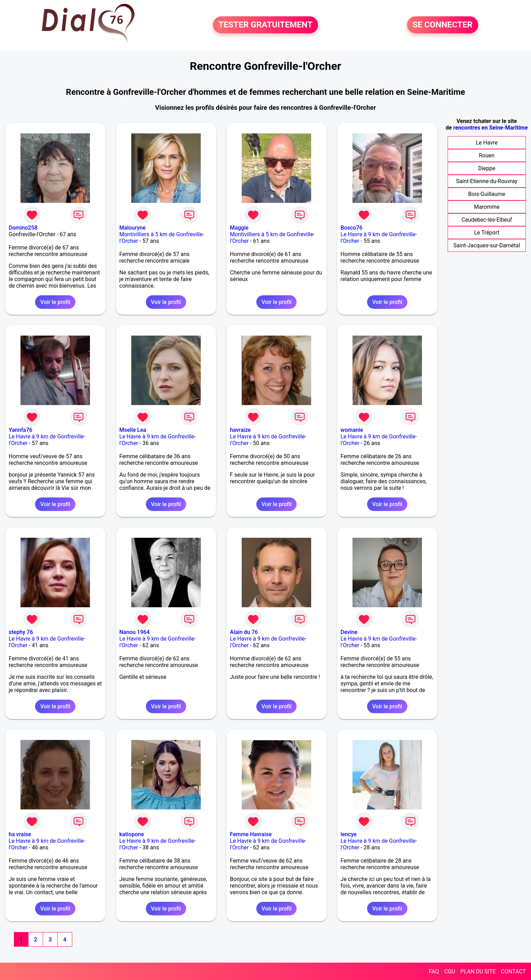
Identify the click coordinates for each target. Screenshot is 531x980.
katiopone (132, 834)
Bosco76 (352, 228)
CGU (450, 971)
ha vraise (20, 834)
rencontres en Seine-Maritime (491, 128)
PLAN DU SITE (478, 971)
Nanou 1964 (135, 632)
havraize (240, 430)
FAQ (434, 971)
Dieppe (487, 168)
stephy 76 (21, 632)
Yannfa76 (20, 430)
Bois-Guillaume (487, 194)
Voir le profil (55, 302)
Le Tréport (487, 233)
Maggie (239, 228)
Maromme (487, 207)
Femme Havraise (251, 834)
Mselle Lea (133, 430)
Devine (349, 632)
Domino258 (23, 228)
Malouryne (133, 228)
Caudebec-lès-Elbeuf (487, 220)
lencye (349, 834)
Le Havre (487, 143)
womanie (352, 430)
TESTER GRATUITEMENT (265, 25)
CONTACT (513, 971)
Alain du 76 (244, 632)
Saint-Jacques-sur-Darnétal (487, 245)
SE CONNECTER (443, 25)
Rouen (487, 155)
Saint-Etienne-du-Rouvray (487, 181)
